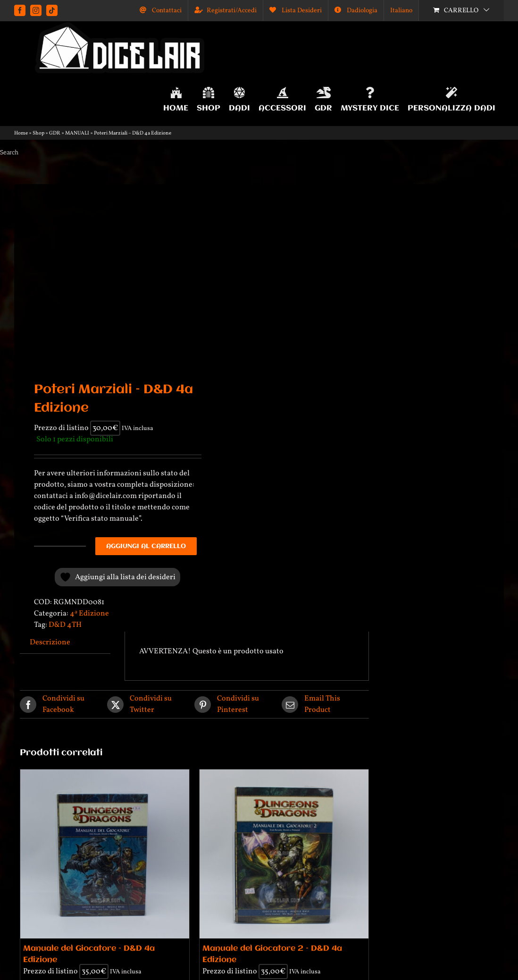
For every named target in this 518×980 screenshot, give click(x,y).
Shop (38, 133)
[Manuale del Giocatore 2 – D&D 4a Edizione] (284, 854)
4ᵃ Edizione (89, 614)
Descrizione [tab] (50, 642)
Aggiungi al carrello (146, 546)
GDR (55, 133)
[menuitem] (401, 10)
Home (21, 133)
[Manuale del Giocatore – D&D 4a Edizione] (105, 854)
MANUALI (77, 133)
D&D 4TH (65, 625)
